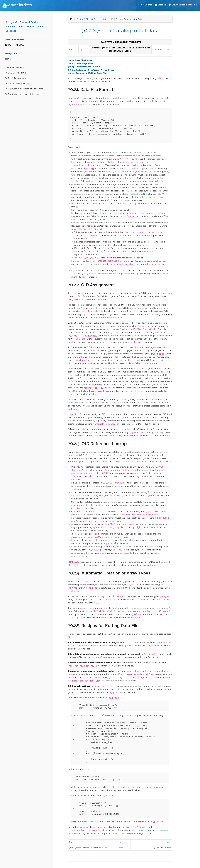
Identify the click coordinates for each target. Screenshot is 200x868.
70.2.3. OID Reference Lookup (19, 84)
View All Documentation (184, 5)
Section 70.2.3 (92, 220)
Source (148, 5)
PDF (10, 45)
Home (8, 59)
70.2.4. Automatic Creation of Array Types (24, 89)
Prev (71, 49)
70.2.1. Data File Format (16, 73)
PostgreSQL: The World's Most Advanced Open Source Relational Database (24, 27)
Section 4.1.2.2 (140, 194)
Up (81, 49)
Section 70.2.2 (162, 165)
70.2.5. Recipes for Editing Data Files (22, 94)
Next (169, 49)
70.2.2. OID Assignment (16, 78)
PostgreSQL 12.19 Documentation (93, 19)
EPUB (22, 45)
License (162, 5)
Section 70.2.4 (124, 168)
